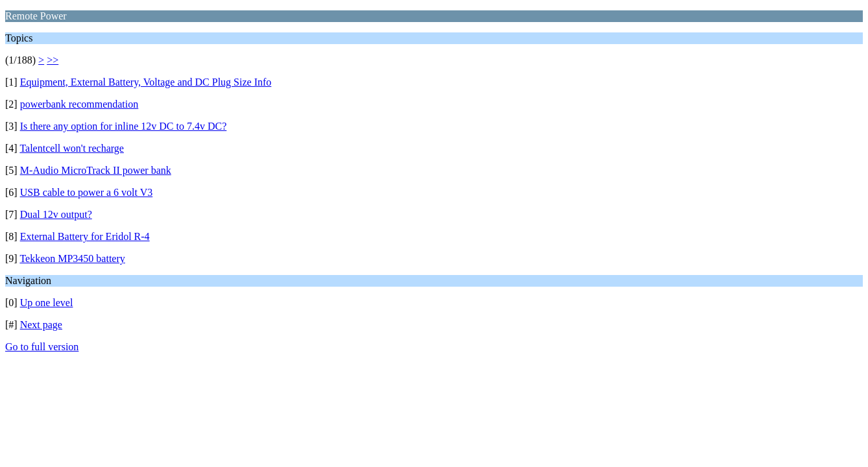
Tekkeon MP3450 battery (72, 258)
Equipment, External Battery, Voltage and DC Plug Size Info (146, 82)
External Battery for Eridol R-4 (85, 236)
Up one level (47, 303)
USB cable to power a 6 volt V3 (87, 192)
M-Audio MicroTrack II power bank (96, 170)
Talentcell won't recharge (72, 148)
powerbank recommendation (79, 104)
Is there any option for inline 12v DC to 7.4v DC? (124, 126)
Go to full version (42, 347)
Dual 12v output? (56, 214)
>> (53, 60)
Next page (41, 325)
